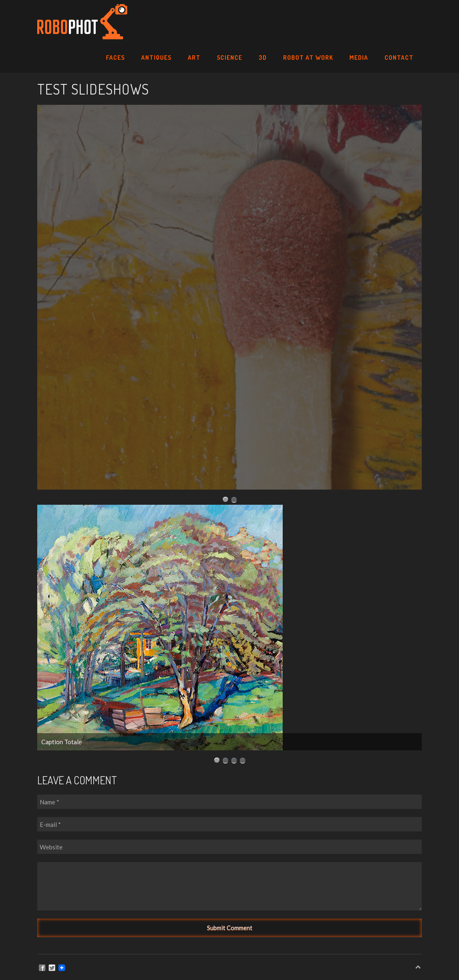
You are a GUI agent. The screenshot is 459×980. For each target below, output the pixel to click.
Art (194, 58)
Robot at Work (308, 58)
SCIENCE (229, 58)
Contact (399, 58)
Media (359, 58)
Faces (115, 58)
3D (263, 58)
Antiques (156, 58)
